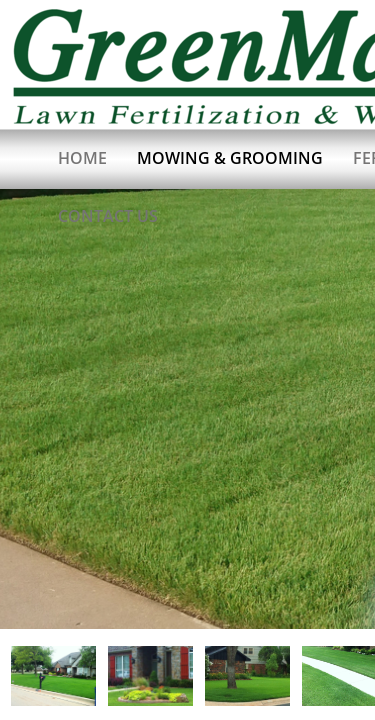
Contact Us (108, 216)
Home (82, 158)
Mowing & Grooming (230, 158)
